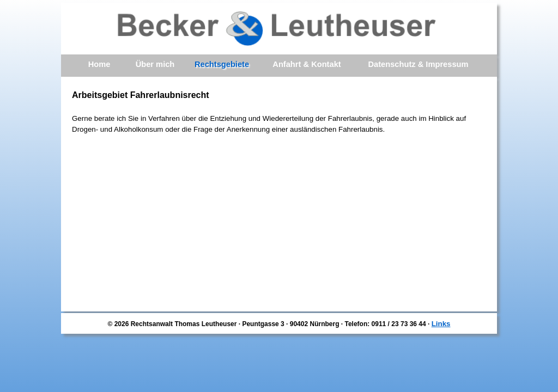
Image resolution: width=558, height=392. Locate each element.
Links (441, 324)
